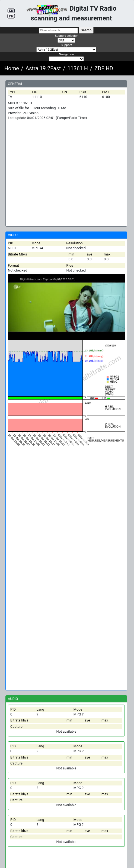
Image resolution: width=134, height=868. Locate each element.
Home (12, 68)
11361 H (78, 68)
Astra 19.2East (43, 68)
